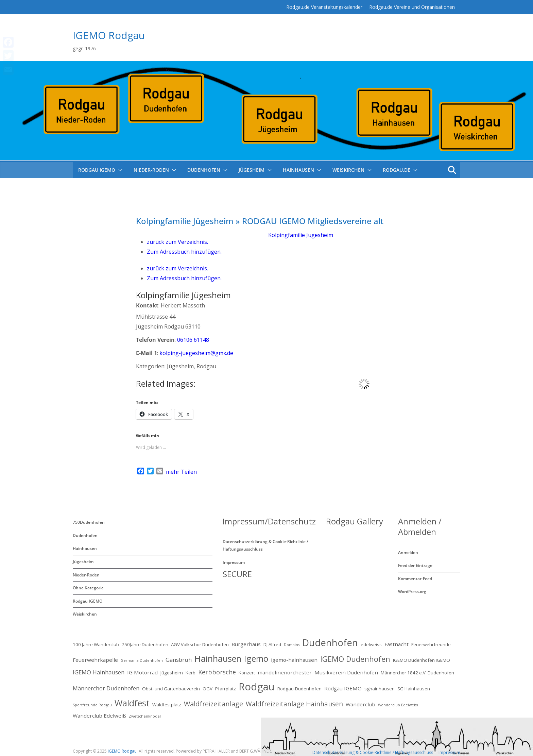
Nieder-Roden (151, 170)
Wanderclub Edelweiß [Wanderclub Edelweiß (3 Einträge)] (99, 716)
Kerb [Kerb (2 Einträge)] (191, 673)
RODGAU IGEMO (97, 170)
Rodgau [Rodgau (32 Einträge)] (257, 687)
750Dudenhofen (89, 522)
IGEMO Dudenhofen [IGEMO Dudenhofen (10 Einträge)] (355, 659)
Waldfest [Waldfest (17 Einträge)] (132, 703)
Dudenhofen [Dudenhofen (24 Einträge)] (330, 643)
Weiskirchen (348, 170)
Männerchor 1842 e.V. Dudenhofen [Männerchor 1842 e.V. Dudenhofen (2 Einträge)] (417, 673)
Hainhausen (298, 170)
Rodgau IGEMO (88, 601)
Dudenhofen (204, 170)
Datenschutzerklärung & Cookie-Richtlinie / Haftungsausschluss (373, 752)
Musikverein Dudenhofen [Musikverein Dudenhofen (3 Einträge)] (346, 672)
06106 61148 (193, 340)
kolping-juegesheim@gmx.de (196, 353)
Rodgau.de (397, 170)
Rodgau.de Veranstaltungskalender (324, 7)
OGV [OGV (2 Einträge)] (208, 689)
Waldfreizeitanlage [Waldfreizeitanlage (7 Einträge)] (213, 704)
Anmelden (408, 552)
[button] (119, 170)
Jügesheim (252, 170)
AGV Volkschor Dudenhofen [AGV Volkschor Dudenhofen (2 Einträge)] (200, 644)
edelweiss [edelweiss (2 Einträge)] (371, 644)
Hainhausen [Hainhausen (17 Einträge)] (218, 658)
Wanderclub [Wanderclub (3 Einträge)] (360, 704)
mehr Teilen (181, 472)
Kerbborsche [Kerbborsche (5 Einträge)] (217, 672)
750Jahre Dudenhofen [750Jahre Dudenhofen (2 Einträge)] (145, 644)
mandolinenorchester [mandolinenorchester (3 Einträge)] (285, 672)
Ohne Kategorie (88, 588)
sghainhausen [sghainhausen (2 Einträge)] (380, 689)
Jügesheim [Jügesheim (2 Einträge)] (172, 673)
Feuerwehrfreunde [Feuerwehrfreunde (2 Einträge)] (431, 644)
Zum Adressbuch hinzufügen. (184, 252)
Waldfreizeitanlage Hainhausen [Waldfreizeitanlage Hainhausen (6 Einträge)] (294, 704)
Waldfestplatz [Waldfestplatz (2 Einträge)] (167, 705)
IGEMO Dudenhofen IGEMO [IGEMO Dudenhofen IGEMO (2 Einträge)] (422, 660)
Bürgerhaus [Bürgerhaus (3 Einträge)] (246, 644)
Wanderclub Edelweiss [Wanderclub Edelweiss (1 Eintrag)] (398, 705)
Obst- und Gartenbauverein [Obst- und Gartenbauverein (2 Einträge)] (171, 689)
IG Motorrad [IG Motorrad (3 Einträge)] (142, 672)
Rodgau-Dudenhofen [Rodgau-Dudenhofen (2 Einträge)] (299, 689)
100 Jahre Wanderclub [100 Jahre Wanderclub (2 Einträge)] (96, 644)
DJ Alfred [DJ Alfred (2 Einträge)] (272, 644)
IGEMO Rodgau (109, 35)
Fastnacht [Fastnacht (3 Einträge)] (397, 644)
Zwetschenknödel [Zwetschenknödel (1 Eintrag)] (145, 716)
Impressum (234, 562)
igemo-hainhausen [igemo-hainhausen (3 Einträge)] (294, 660)
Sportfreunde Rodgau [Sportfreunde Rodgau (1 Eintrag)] (92, 705)
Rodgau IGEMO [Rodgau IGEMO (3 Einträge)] (343, 688)
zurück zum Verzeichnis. (177, 242)
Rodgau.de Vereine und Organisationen (412, 7)
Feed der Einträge (415, 565)
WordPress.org (412, 592)
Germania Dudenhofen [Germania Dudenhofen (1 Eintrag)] (142, 660)
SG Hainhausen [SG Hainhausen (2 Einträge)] (414, 689)
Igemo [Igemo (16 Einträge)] (256, 658)
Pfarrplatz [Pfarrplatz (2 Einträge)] (226, 689)
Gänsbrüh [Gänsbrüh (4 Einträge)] (179, 660)
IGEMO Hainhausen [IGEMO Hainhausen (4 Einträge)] (99, 672)
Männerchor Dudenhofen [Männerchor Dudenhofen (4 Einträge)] (106, 688)
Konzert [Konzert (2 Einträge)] (247, 673)
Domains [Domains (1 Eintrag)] (292, 645)
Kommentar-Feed (415, 579)
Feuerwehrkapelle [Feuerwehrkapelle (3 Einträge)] (95, 660)
